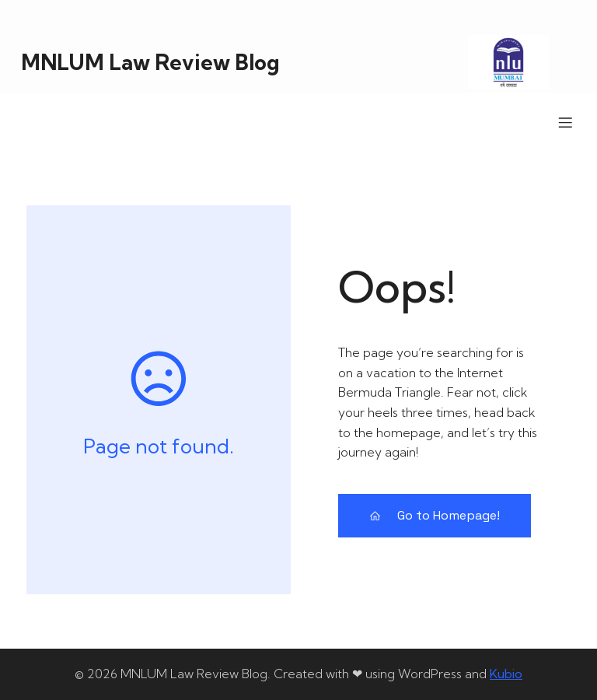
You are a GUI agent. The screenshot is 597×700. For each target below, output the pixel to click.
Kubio (506, 674)
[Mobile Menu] (565, 122)
